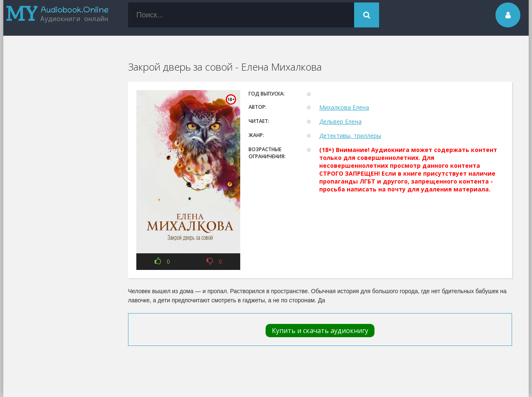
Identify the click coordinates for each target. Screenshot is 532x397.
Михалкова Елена (344, 107)
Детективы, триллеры (350, 136)
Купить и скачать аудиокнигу (320, 331)
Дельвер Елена (340, 121)
